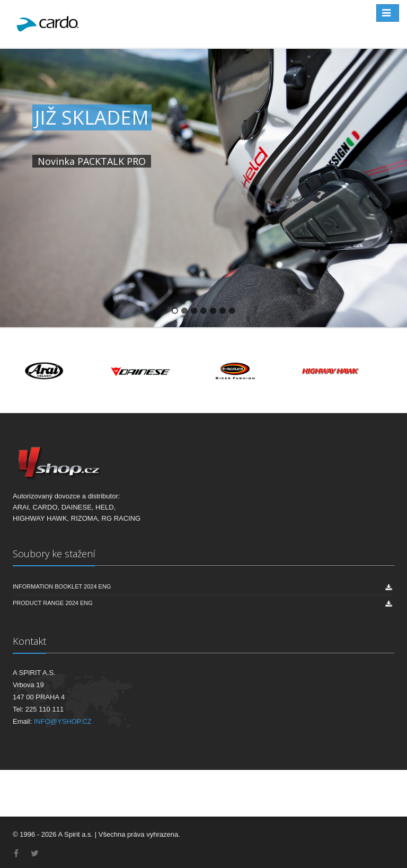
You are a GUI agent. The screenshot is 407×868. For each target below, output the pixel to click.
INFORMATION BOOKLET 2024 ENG (62, 586)
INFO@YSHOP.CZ (63, 721)
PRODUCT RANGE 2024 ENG (53, 603)
